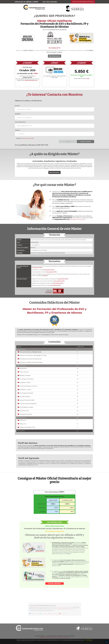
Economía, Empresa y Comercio (28, 386)
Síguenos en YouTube (65, 614)
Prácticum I (23, 420)
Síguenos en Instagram (54, 614)
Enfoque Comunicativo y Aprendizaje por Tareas (33, 355)
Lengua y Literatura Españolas (28, 404)
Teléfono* (18, 130)
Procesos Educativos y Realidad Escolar (30, 352)
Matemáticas (23, 368)
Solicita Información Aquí (83, 2)
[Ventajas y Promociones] (78, 219)
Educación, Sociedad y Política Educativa (31, 362)
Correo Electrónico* (20, 122)
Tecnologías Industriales (26, 393)
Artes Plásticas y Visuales (26, 407)
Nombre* (17, 106)
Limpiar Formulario (85, 142)
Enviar (68, 142)
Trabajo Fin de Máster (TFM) (27, 427)
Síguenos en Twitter (44, 614)
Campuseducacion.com (33, 607)
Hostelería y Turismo (25, 390)
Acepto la (24, 138)
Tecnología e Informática (27, 379)
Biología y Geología (25, 375)
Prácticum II (23, 424)
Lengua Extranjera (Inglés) (27, 400)
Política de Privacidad (28, 138)
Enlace (45, 276)
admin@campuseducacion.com (47, 637)
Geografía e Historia (25, 383)
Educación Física (24, 411)
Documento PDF (37, 268)
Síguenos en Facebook (35, 614)
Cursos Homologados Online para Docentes (65, 607)
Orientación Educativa (26, 414)
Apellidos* (18, 114)
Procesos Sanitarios (25, 397)
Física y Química (24, 372)
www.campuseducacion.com (63, 637)
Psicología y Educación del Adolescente (31, 359)
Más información (89, 640)
